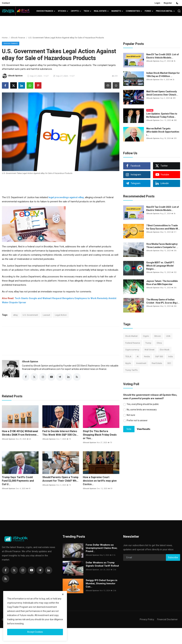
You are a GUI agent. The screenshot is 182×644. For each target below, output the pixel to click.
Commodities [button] (134, 11)
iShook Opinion (30, 362)
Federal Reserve (133, 343)
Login (157, 3)
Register (168, 3)
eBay (15, 315)
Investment (141, 363)
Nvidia (147, 356)
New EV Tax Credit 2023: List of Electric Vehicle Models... (163, 56)
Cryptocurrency (132, 350)
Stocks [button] (63, 11)
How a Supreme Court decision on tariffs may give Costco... (100, 481)
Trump (148, 343)
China (159, 343)
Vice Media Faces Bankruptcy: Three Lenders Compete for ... (162, 246)
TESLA (128, 356)
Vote (129, 429)
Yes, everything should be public (143, 404)
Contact (6, 3)
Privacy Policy (147, 620)
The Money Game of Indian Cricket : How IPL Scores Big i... (163, 301)
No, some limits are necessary (142, 410)
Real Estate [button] (101, 11)
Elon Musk (165, 350)
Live (150, 110)
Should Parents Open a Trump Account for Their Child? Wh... (60, 479)
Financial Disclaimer (167, 620)
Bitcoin (158, 336)
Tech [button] (87, 11)
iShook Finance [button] (46, 11)
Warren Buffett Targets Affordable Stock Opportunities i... (163, 132)
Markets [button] (117, 11)
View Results (144, 429)
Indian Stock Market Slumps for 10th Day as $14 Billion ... (163, 75)
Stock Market (131, 336)
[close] (63, 594)
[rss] (6, 579)
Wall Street (149, 350)
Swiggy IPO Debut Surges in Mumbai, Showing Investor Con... (102, 584)
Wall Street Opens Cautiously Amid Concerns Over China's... (162, 93)
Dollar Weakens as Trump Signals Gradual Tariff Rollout (102, 564)
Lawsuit (46, 315)
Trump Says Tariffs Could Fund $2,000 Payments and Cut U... (18, 481)
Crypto (146, 336)
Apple (128, 363)
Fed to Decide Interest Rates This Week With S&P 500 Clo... (60, 433)
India (171, 356)
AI (138, 356)
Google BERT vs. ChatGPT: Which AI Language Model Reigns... (160, 266)
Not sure (131, 415)
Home (5, 38)
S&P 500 (159, 356)
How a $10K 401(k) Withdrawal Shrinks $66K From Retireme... (20, 433)
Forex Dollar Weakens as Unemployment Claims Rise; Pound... (102, 548)
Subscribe (173, 557)
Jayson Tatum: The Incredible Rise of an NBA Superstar (162, 283)
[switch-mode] (178, 3)
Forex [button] (149, 11)
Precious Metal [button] (165, 11)
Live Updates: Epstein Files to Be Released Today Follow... (162, 115)
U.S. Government (30, 315)
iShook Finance (18, 38)
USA (168, 336)
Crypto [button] (76, 11)
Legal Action (61, 315)
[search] (179, 11)
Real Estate (157, 363)
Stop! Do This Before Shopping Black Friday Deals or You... (100, 435)
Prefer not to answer (137, 420)
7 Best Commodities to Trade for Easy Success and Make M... (163, 227)
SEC (169, 363)
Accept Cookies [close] (35, 632)
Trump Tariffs (131, 370)
